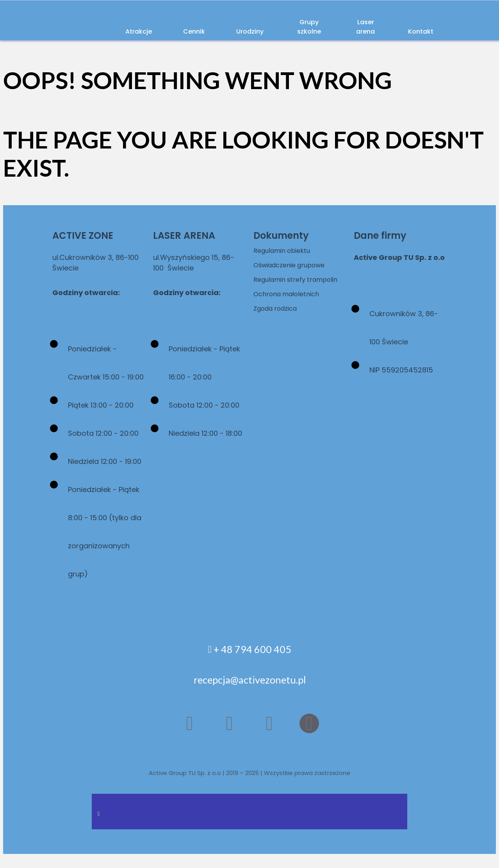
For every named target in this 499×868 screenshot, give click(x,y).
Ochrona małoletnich (290, 304)
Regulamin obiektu (286, 250)
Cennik (175, 31)
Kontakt (412, 31)
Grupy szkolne (288, 26)
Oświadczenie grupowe (294, 265)
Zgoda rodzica (279, 319)
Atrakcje (125, 31)
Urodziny (225, 31)
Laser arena (354, 26)
